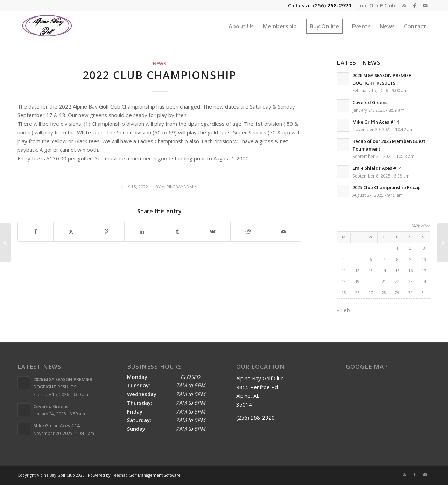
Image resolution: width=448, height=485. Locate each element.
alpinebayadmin (180, 187)
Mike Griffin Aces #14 (376, 122)
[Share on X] (71, 232)
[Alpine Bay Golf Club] (47, 26)
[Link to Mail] (425, 5)
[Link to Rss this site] (404, 5)
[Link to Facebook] (415, 5)
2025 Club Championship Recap (387, 187)
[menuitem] (375, 5)
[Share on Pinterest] (106, 232)
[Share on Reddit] (248, 232)
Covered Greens (370, 102)
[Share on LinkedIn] (142, 232)
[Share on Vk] (213, 232)
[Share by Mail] (283, 232)
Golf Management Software (155, 475)
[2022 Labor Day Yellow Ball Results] (443, 243)
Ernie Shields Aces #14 (377, 168)
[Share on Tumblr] (177, 232)
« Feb (343, 310)
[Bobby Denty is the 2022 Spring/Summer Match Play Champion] (5, 243)
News (160, 64)
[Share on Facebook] (36, 232)
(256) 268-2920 (332, 5)
